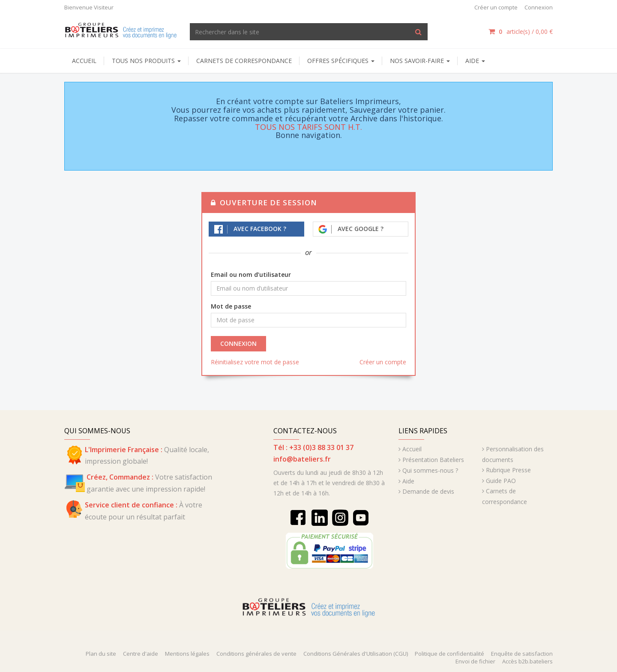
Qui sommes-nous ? (430, 470)
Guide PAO (501, 481)
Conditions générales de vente (256, 654)
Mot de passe (231, 306)
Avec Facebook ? (250, 229)
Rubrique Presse (508, 470)
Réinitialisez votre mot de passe (255, 362)
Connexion (539, 7)
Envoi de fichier (475, 661)
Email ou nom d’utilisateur (251, 274)
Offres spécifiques (341, 61)
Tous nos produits (146, 61)
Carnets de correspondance (244, 61)
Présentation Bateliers (433, 460)
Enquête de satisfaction (522, 654)
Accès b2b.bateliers (527, 661)
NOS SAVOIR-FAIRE (420, 61)
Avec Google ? (351, 229)
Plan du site (101, 654)
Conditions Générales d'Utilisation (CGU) (356, 654)
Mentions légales (187, 654)
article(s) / (521, 31)
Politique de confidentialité (449, 654)
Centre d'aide (141, 654)
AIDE (475, 61)
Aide (408, 481)
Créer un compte (496, 7)
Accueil (84, 61)
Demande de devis (428, 491)
